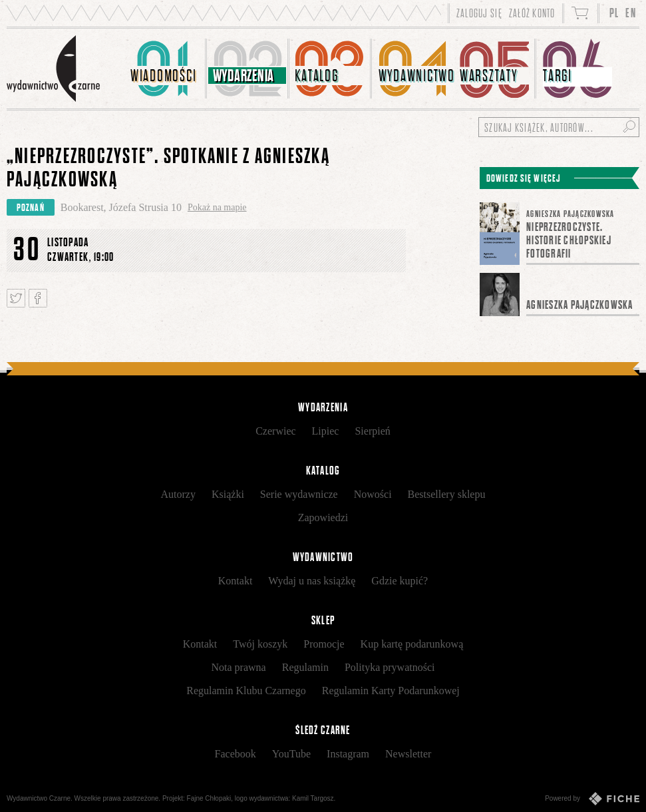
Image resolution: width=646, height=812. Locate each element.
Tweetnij (16, 298)
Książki (228, 494)
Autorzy (178, 494)
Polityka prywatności (390, 667)
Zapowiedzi (323, 517)
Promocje (324, 644)
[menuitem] (166, 69)
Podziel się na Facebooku (38, 298)
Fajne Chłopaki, (210, 798)
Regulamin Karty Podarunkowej (391, 691)
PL (614, 13)
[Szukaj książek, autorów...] (559, 127)
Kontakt (236, 581)
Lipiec (326, 431)
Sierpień (372, 431)
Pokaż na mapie (217, 207)
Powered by (592, 799)
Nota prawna (239, 667)
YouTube (291, 754)
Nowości (373, 494)
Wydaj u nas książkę (312, 581)
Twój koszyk (260, 644)
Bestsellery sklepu (447, 494)
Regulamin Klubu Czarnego (246, 691)
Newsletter (408, 754)
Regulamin (305, 667)
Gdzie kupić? (400, 581)
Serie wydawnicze (299, 494)
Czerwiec (275, 431)
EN (631, 13)
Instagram (348, 754)
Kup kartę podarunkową (412, 644)
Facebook (236, 754)
